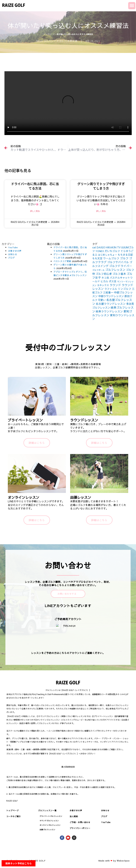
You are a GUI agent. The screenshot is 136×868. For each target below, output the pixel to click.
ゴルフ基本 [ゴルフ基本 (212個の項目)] (119, 274)
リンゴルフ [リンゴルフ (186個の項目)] (124, 289)
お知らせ (13, 254)
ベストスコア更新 (62, 261)
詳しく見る (35, 211)
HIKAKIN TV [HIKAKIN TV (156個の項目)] (113, 247)
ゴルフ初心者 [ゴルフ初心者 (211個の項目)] (104, 274)
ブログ (11, 258)
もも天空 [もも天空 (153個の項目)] (97, 258)
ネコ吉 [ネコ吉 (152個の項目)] (105, 278)
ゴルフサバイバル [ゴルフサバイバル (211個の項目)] (118, 262)
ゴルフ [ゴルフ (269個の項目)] (124, 258)
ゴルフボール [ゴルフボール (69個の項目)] (98, 270)
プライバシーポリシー (80, 828)
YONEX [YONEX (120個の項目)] (100, 251)
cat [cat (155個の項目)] (94, 247)
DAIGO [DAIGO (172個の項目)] (101, 247)
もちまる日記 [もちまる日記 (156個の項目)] (125, 255)
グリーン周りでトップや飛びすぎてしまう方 (101, 186)
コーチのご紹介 (14, 816)
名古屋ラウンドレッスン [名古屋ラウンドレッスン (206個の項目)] (111, 304)
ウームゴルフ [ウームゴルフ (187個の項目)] (111, 258)
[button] (132, 6)
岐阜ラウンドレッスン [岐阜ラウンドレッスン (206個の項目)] (109, 311)
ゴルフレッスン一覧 (47, 810)
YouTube (13, 247)
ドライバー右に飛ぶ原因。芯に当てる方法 (35, 186)
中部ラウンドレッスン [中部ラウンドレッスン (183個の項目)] (111, 296)
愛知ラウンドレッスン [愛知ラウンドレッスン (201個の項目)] (113, 317)
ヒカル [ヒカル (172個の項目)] (104, 281)
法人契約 (74, 816)
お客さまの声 (15, 251)
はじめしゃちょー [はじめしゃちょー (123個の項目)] (108, 255)
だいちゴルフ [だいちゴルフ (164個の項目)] (112, 251)
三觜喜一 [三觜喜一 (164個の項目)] (108, 292)
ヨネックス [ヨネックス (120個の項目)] (103, 285)
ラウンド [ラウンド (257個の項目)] (115, 285)
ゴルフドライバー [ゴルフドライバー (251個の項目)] (121, 266)
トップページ (49, 34)
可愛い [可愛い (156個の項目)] (102, 300)
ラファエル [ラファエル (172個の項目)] (111, 289)
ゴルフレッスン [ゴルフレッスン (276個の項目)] (115, 270)
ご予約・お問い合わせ (80, 822)
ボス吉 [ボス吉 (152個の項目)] (113, 281)
